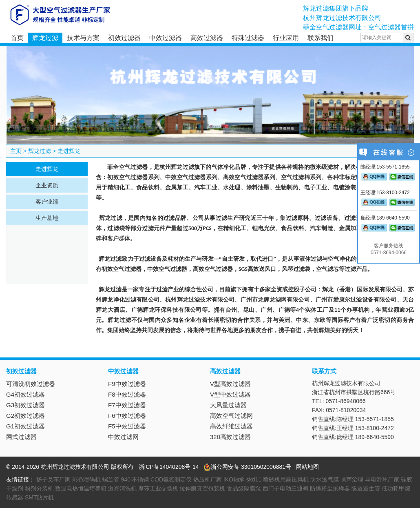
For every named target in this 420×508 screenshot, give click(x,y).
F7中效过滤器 (127, 405)
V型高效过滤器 (230, 384)
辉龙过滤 (45, 38)
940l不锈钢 (135, 479)
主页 (16, 151)
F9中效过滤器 (127, 384)
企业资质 (47, 185)
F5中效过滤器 (127, 426)
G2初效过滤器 (25, 416)
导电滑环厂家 (382, 479)
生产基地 (47, 218)
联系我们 (321, 38)
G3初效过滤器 (25, 405)
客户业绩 (47, 202)
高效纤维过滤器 (231, 426)
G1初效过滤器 (25, 426)
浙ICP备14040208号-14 (169, 467)
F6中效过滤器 (127, 416)
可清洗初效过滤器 (31, 384)
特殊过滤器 (248, 38)
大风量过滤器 (228, 405)
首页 (17, 38)
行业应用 (286, 38)
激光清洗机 (122, 488)
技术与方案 (83, 38)
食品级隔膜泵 (244, 488)
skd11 (254, 479)
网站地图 (307, 467)
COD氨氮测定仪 (171, 479)
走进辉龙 (69, 151)
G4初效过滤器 (25, 394)
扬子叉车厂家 (53, 479)
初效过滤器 (124, 38)
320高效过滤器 (230, 437)
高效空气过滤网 (231, 416)
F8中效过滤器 (127, 394)
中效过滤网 (123, 437)
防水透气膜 (325, 479)
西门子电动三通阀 (285, 488)
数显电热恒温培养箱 (81, 488)
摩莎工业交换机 (158, 488)
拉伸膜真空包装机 (202, 488)
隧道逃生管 (366, 488)
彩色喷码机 (86, 479)
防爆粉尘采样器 (330, 488)
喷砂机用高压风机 (286, 479)
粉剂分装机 (39, 488)
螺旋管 (111, 479)
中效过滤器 (166, 38)
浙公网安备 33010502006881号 (247, 467)
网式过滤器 (21, 437)
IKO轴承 (234, 479)
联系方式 (324, 371)
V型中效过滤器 (230, 394)
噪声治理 (352, 479)
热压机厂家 (208, 479)
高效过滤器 (207, 38)
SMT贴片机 (40, 497)
